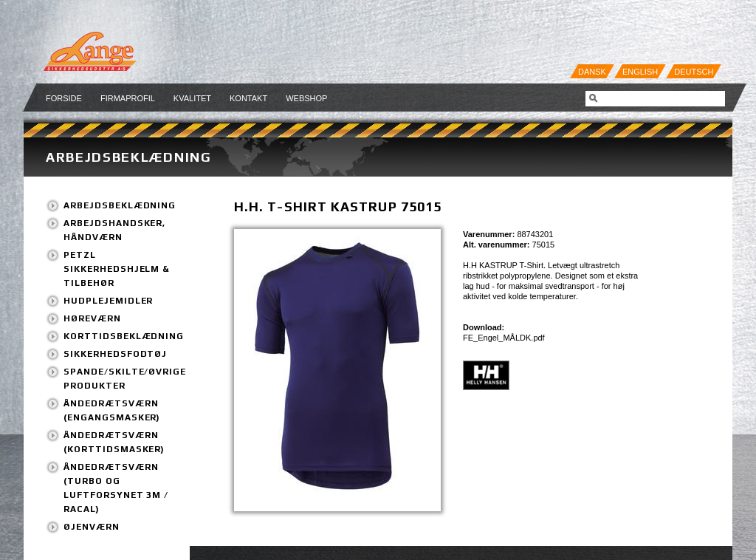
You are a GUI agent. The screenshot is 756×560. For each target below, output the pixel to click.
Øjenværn (92, 527)
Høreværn (92, 318)
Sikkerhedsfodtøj (115, 354)
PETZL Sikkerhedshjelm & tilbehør (116, 269)
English (640, 72)
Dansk (592, 72)
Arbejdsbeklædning (129, 157)
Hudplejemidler (108, 301)
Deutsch (694, 72)
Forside (64, 98)
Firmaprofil (128, 98)
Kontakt (248, 98)
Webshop (306, 98)
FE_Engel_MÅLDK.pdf (504, 338)
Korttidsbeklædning (124, 336)
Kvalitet (192, 98)
